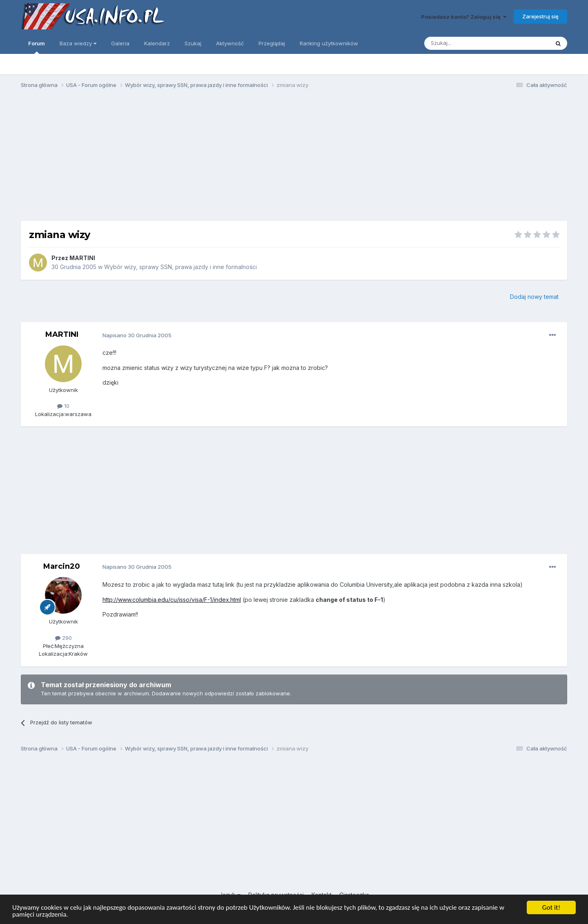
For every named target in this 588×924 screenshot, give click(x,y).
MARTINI (82, 258)
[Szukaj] (467, 43)
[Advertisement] (294, 158)
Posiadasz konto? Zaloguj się (464, 17)
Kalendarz (157, 43)
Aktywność (230, 43)
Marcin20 (62, 566)
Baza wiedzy (78, 43)
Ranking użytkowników (329, 43)
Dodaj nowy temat (534, 297)
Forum (37, 47)
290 (63, 638)
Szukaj (193, 43)
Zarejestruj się (540, 16)
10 (63, 406)
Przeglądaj (272, 43)
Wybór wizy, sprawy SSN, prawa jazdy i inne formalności (180, 267)
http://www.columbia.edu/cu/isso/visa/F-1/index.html (172, 600)
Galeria (120, 43)
